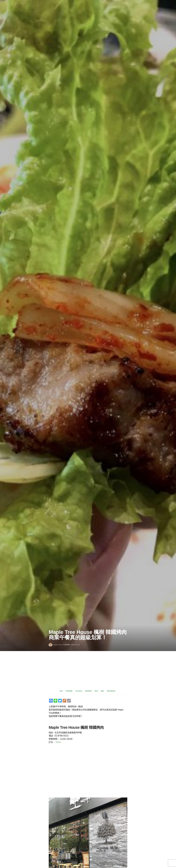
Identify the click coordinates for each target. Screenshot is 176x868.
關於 (102, 691)
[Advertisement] (88, 672)
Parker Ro (57, 645)
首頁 (61, 691)
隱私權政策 (111, 691)
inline (58, 742)
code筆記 (79, 691)
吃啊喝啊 (67, 645)
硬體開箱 (88, 691)
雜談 (96, 691)
